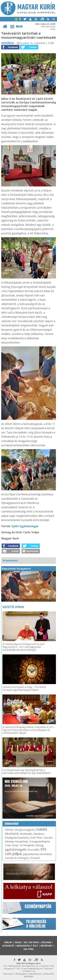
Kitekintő (8, 946)
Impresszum (9, 974)
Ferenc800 (33, 850)
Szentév (48, 838)
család (41, 829)
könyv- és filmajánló (23, 845)
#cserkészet (10, 561)
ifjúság (39, 845)
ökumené (12, 834)
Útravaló (35, 858)
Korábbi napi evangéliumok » (40, 816)
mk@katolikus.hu (35, 969)
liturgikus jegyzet (25, 830)
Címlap (8, 942)
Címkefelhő (12, 824)
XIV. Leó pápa (31, 942)
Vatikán (9, 830)
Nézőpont (47, 946)
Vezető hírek (13, 607)
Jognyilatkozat (35, 974)
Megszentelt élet (27, 946)
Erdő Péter (36, 838)
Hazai (18, 942)
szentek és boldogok (17, 858)
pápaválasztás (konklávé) (37, 854)
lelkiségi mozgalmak (16, 841)
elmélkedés (26, 834)
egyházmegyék (16, 849)
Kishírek (8, 43)
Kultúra (29, 949)
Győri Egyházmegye (25, 526)
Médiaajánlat (21, 974)
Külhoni (46, 942)
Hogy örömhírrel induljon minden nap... (22, 786)
